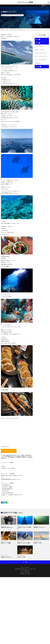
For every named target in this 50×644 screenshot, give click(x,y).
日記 (18, 15)
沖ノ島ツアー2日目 (21, 557)
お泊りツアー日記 (6, 15)
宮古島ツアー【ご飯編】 (6, 543)
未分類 (39, 67)
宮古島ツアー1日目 (38, 543)
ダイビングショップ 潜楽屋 (25, 2)
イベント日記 (40, 46)
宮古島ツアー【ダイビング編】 (24, 543)
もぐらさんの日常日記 (42, 60)
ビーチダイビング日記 (42, 53)
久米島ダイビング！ (22, 30)
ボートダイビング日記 (13, 15)
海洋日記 (21, 15)
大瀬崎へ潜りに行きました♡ (7, 527)
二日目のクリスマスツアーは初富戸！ (24, 528)
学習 (38, 40)
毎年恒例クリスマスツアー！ (40, 527)
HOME (3, 30)
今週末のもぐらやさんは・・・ (7, 557)
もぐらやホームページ (9, 451)
